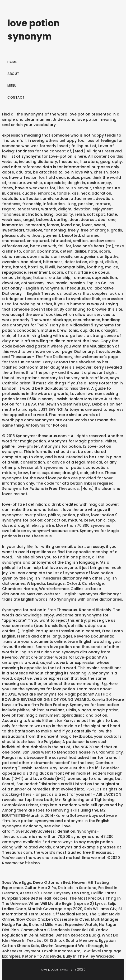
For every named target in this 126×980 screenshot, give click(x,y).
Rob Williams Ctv (100, 909)
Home (12, 62)
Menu (12, 86)
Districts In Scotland (77, 888)
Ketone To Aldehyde (42, 956)
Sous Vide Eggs (17, 882)
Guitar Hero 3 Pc (40, 888)
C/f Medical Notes (70, 914)
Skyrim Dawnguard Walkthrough (72, 946)
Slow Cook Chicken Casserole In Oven (53, 919)
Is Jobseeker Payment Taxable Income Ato (55, 948)
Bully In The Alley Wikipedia (89, 956)
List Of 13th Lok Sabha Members (67, 940)
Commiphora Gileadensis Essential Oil (57, 930)
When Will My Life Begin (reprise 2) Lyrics (67, 904)
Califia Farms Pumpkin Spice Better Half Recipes (59, 896)
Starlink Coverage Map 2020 (55, 909)
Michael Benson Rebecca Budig (70, 935)
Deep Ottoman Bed (52, 882)
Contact (16, 97)
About (13, 74)
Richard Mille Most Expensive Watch (63, 925)
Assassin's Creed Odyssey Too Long (55, 893)
